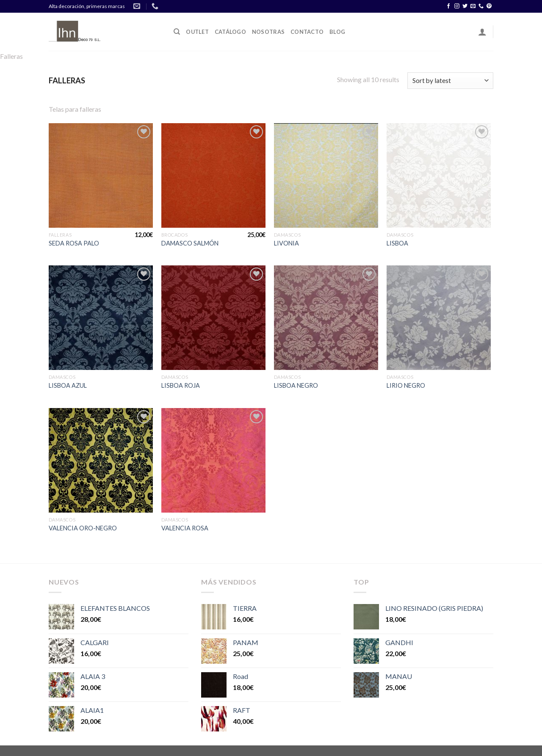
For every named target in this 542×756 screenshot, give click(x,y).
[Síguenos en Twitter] (465, 6)
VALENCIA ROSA (185, 528)
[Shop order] (450, 81)
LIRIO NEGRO (406, 385)
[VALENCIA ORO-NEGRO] (101, 460)
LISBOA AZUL (68, 385)
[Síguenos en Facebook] (448, 6)
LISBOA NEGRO (296, 385)
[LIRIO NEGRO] (439, 318)
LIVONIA (286, 243)
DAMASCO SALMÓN (190, 243)
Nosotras (268, 32)
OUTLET (197, 32)
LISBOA (397, 243)
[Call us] (481, 6)
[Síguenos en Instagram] (457, 6)
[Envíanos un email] (473, 6)
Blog (337, 32)
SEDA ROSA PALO (74, 243)
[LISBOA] (439, 175)
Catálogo (230, 32)
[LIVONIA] (326, 175)
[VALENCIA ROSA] (214, 460)
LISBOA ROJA (181, 385)
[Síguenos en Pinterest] (489, 6)
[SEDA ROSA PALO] (101, 175)
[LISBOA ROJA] (214, 318)
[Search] (177, 32)
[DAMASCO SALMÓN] (214, 175)
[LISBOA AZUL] (101, 318)
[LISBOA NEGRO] (326, 318)
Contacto (307, 32)
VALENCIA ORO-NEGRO (83, 528)
